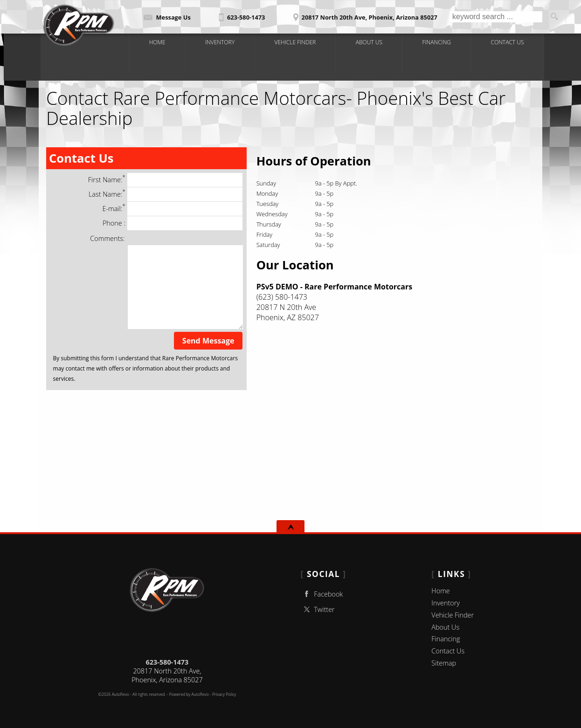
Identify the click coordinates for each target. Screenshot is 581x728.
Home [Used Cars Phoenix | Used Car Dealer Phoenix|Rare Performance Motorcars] (160, 42)
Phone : (173, 223)
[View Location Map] (363, 14)
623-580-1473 (167, 662)
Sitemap (444, 663)
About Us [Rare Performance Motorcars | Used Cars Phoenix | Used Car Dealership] (369, 42)
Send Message (208, 341)
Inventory (446, 603)
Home (440, 591)
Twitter (318, 609)
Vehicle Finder (453, 615)
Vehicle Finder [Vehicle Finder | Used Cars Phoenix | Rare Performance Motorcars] (296, 42)
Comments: (107, 238)
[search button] (554, 17)
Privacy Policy (224, 694)
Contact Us (448, 651)
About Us (445, 627)
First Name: (165, 180)
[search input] (496, 17)
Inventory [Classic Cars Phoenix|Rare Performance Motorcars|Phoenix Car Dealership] (222, 42)
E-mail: (172, 209)
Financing (446, 639)
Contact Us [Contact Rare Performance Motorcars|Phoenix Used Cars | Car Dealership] (506, 42)
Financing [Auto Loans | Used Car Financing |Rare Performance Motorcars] (436, 42)
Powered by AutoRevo (189, 694)
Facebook (322, 594)
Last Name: (166, 194)
